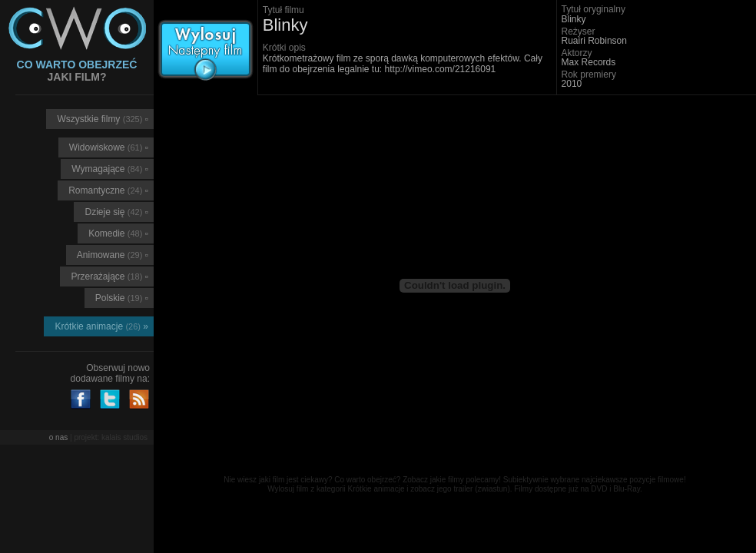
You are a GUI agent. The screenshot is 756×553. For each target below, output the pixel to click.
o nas (58, 437)
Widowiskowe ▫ (109, 147)
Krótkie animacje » (101, 326)
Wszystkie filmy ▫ (103, 119)
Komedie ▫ (118, 233)
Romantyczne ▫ (108, 190)
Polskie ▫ (122, 298)
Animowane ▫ (113, 255)
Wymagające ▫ (110, 169)
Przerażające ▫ (109, 276)
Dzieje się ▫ (116, 212)
